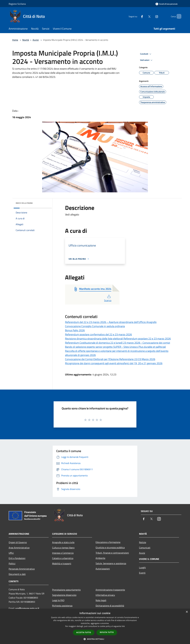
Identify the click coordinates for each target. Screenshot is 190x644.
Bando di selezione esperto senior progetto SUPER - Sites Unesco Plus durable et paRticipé (115, 347)
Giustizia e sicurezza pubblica (110, 547)
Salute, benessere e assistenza (111, 563)
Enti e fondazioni (17, 558)
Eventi (142, 573)
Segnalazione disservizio (64, 595)
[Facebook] (137, 16)
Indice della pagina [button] (24, 203)
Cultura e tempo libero (63, 548)
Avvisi (36, 40)
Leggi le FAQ (58, 600)
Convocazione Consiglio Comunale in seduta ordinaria (95, 326)
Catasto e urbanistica (63, 558)
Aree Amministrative (19, 548)
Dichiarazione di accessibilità (110, 606)
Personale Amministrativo (22, 569)
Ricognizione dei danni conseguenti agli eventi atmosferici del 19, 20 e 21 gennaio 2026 (114, 363)
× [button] (187, 612)
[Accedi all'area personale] (167, 4)
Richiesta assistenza (62, 606)
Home (15, 40)
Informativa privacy (105, 595)
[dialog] (95, 626)
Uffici (11, 553)
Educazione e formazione (108, 542)
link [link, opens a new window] (123, 626)
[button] (95, 639)
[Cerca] (178, 16)
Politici (12, 563)
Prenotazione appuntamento (66, 590)
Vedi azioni (147, 60)
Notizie (143, 542)
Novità (26, 40)
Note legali (101, 600)
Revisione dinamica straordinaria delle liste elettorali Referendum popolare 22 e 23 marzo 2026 (118, 339)
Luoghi (142, 567)
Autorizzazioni (103, 569)
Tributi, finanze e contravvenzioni (112, 553)
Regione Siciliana (17, 4)
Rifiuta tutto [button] (107, 632)
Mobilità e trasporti (62, 563)
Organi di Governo (18, 542)
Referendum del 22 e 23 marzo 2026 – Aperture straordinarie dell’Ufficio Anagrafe (111, 322)
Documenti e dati (17, 574)
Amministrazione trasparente (110, 590)
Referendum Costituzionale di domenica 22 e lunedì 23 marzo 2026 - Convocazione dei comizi (118, 343)
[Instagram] (152, 16)
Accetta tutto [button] (84, 632)
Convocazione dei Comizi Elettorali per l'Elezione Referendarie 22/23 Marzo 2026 (110, 359)
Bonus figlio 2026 (75, 330)
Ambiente (100, 558)
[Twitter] (144, 16)
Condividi (146, 54)
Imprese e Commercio (63, 553)
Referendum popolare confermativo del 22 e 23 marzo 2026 (98, 334)
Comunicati (145, 548)
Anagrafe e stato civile (63, 542)
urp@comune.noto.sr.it (27, 608)
